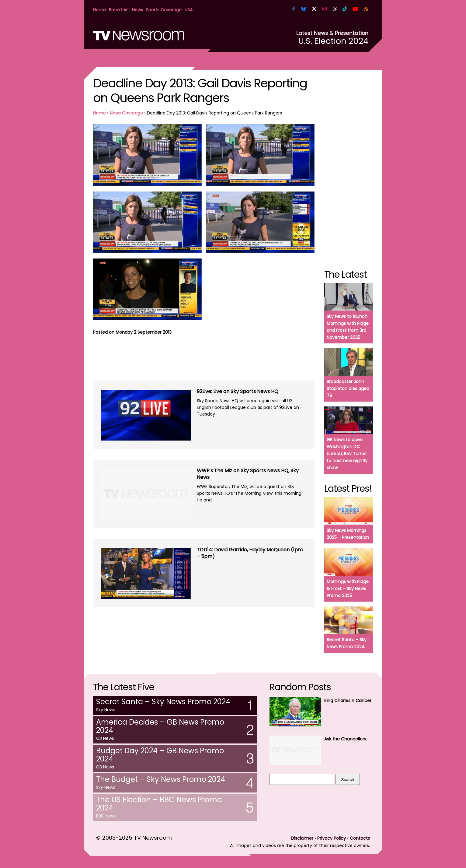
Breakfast (119, 10)
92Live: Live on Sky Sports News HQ (238, 391)
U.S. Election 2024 (333, 41)
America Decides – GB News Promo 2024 (160, 726)
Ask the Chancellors (345, 739)
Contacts (360, 838)
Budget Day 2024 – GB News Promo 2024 (160, 755)
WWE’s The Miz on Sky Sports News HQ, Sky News (248, 474)
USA (189, 10)
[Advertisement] (204, 357)
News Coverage (126, 113)
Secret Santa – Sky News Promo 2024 (163, 702)
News (137, 10)
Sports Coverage (164, 10)
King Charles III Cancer (348, 701)
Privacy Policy (332, 838)
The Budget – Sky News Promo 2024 (161, 779)
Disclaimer (302, 838)
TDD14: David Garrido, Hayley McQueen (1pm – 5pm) (250, 553)
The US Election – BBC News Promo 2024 (159, 804)
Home (99, 10)
